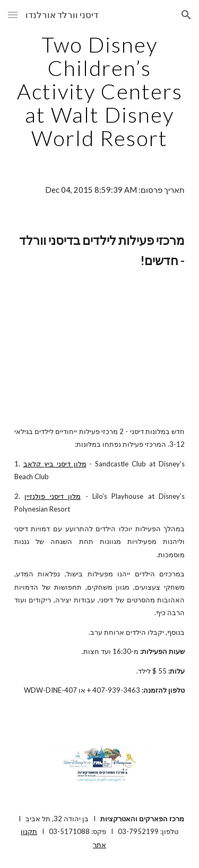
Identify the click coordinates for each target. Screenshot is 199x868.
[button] (13, 15)
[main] (100, 91)
